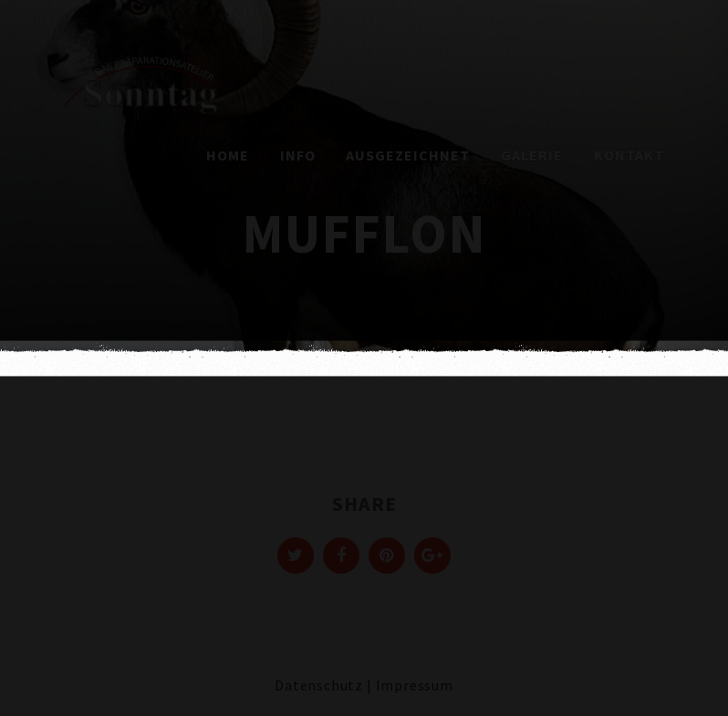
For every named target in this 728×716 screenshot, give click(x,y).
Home (228, 155)
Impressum (415, 685)
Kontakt (629, 155)
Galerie (532, 155)
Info (298, 155)
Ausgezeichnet (408, 155)
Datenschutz (319, 685)
